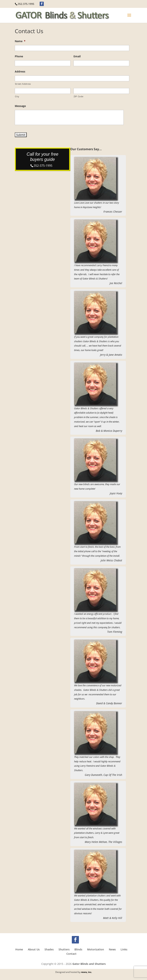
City (17, 96)
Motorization (96, 949)
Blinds (78, 949)
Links (124, 949)
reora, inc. (86, 972)
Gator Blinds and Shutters (89, 964)
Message (20, 106)
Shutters (64, 949)
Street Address (23, 84)
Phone (19, 56)
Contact (71, 954)
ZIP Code (78, 96)
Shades (49, 949)
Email (77, 56)
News (112, 949)
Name (20, 41)
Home (19, 949)
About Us (34, 949)
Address (20, 72)
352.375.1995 (26, 4)
